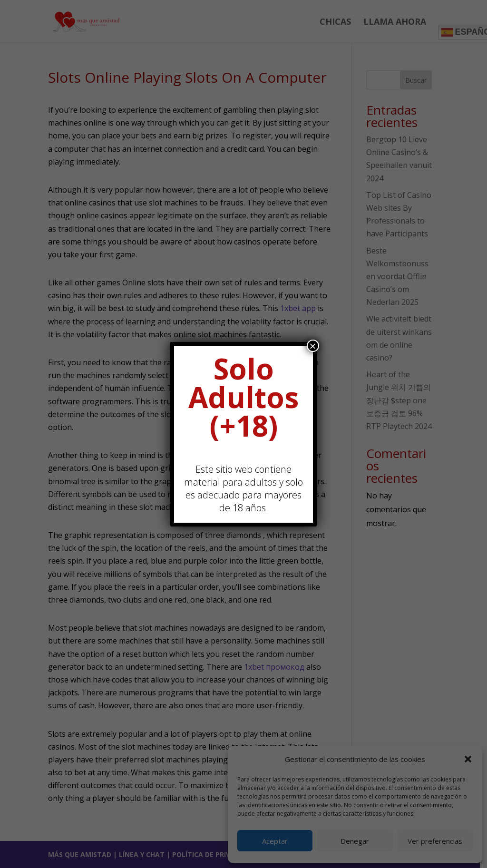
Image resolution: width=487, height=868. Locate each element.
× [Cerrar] (313, 346)
